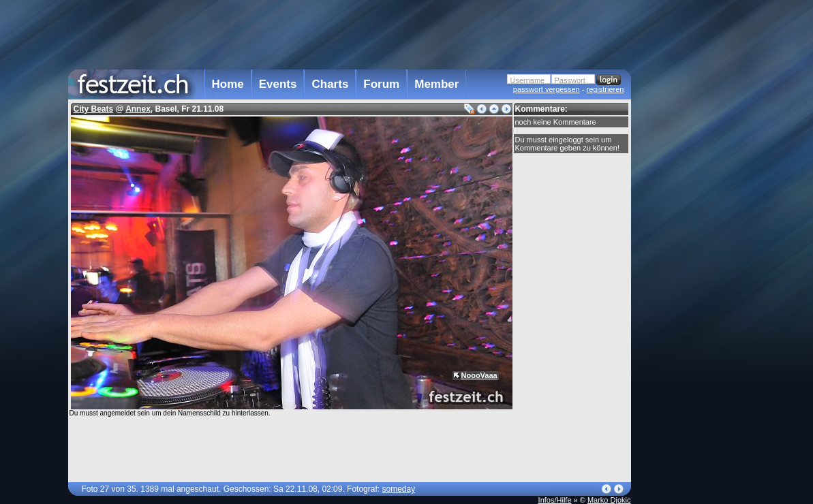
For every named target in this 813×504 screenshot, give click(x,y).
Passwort (570, 80)
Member (436, 84)
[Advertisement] (691, 274)
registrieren (605, 89)
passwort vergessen (547, 89)
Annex (138, 109)
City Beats (94, 109)
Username (528, 80)
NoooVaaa (479, 375)
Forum (381, 84)
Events (278, 84)
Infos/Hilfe (555, 500)
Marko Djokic (609, 500)
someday (398, 489)
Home (228, 84)
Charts (330, 84)
